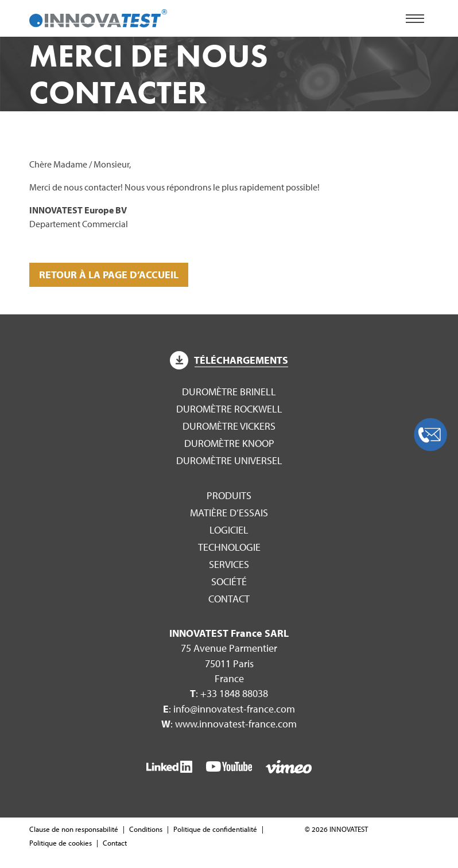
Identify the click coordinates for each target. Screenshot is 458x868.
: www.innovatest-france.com (229, 724)
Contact (229, 599)
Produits (229, 495)
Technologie (229, 547)
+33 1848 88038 (234, 693)
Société (229, 581)
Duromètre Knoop (229, 443)
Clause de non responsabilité (74, 829)
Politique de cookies (61, 843)
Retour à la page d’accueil (109, 275)
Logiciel (229, 530)
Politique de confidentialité (215, 829)
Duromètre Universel (229, 460)
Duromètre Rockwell (229, 409)
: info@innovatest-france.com (229, 709)
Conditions (146, 829)
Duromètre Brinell (229, 392)
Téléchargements (229, 360)
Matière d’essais (229, 513)
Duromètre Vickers (229, 426)
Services (229, 564)
